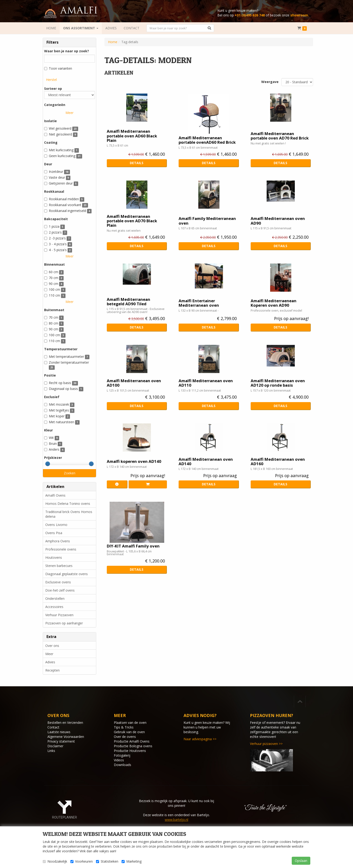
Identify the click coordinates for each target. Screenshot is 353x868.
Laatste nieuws (59, 732)
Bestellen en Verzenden (65, 723)
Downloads (123, 765)
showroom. (300, 15)
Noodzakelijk (55, 861)
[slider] (48, 464)
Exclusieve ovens (58, 582)
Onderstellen (55, 598)
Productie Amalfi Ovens (132, 741)
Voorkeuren (82, 861)
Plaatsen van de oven (130, 723)
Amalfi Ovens (55, 495)
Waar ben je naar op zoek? (67, 51)
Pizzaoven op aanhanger (64, 623)
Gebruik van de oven (129, 732)
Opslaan (301, 861)
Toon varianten (58, 68)
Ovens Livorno (56, 525)
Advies (50, 662)
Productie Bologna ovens (133, 746)
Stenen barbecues (59, 566)
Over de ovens (125, 737)
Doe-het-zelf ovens (60, 590)
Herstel (51, 80)
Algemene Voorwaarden (66, 737)
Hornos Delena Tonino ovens (68, 504)
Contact (53, 727)
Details (137, 163)
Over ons (52, 646)
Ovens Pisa (54, 533)
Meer (69, 113)
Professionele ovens (61, 549)
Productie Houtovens (130, 751)
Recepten (52, 670)
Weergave (270, 82)
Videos (119, 760)
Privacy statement (61, 741)
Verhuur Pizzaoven (59, 615)
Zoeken (70, 473)
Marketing (132, 861)
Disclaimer (55, 746)
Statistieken (107, 861)
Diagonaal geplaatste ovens (67, 574)
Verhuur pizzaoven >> (266, 744)
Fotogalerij (122, 755)
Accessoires (54, 607)
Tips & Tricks (124, 727)
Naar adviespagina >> (200, 739)
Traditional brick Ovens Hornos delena (69, 514)
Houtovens (54, 557)
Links (51, 751)
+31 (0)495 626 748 (250, 15)
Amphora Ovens (58, 541)
